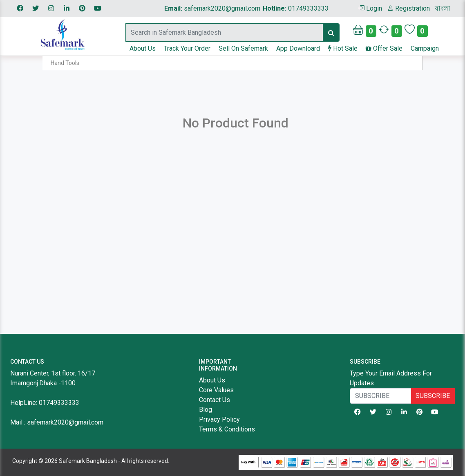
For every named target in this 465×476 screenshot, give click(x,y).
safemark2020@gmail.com (212, 8)
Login (370, 8)
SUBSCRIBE (433, 396)
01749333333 (296, 8)
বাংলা (443, 8)
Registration (408, 8)
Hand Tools (65, 63)
